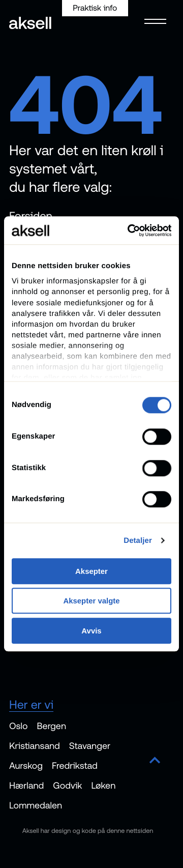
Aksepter (91, 571)
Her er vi (31, 704)
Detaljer (138, 541)
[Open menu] (152, 20)
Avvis (91, 631)
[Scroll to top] (155, 761)
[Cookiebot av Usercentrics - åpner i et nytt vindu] (130, 230)
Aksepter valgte (91, 601)
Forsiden (31, 216)
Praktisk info (95, 8)
